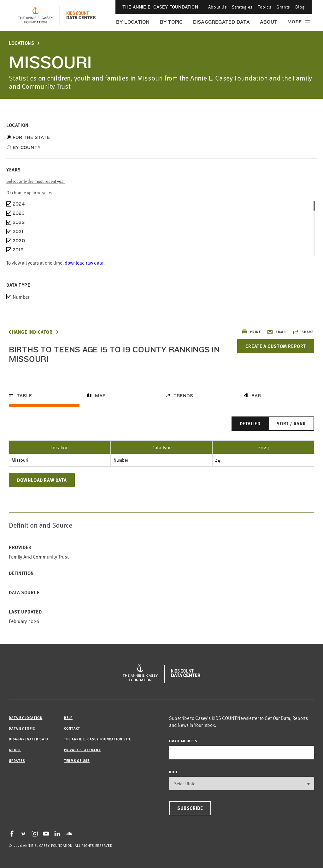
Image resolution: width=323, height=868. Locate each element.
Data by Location (26, 718)
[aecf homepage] (35, 15)
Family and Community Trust (39, 557)
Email (277, 332)
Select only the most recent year (36, 181)
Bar (256, 396)
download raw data (84, 263)
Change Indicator (31, 332)
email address (183, 741)
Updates (17, 760)
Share (303, 332)
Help (68, 718)
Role (174, 772)
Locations (21, 43)
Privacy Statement (82, 750)
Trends (183, 396)
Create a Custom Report (276, 346)
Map (100, 396)
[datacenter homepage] (81, 15)
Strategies (242, 7)
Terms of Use (77, 760)
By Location (133, 22)
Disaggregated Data (221, 22)
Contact (72, 728)
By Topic (171, 22)
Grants (283, 7)
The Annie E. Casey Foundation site (98, 739)
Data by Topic (22, 728)
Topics (264, 7)
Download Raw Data (42, 480)
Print (251, 332)
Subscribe (190, 808)
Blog (300, 7)
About (269, 22)
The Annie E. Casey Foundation (160, 7)
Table (24, 396)
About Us (217, 7)
